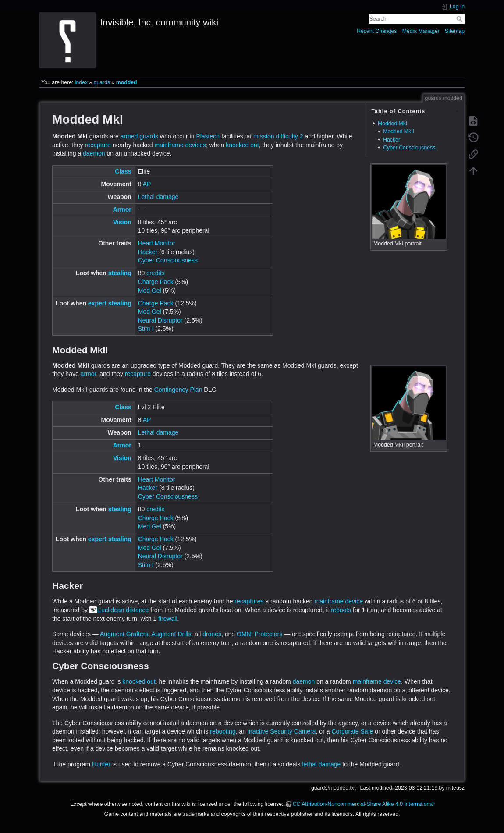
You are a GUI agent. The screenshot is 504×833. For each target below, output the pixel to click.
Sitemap (455, 31)
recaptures (249, 601)
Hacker (392, 140)
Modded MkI (392, 124)
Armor (122, 209)
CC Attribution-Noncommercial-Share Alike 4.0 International (363, 804)
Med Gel (150, 291)
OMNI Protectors (259, 634)
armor (89, 374)
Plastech (208, 136)
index (81, 82)
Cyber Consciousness (409, 148)
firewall (168, 619)
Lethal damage (158, 197)
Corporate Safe (352, 731)
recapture (98, 145)
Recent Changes (377, 31)
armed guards (139, 136)
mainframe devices (180, 145)
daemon (94, 153)
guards (102, 82)
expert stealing (110, 303)
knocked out (242, 145)
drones (212, 634)
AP (147, 184)
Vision (122, 222)
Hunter (101, 764)
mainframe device (339, 601)
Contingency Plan (178, 390)
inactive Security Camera (282, 731)
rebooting (223, 731)
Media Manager (421, 31)
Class (123, 171)
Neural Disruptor (160, 320)
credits (155, 273)
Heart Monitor (157, 243)
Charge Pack (156, 282)
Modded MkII (399, 131)
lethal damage (321, 764)
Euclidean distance (123, 610)
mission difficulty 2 (278, 136)
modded (127, 82)
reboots (341, 610)
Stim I (146, 329)
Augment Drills (171, 634)
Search (460, 19)
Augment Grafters (124, 634)
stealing (120, 273)
